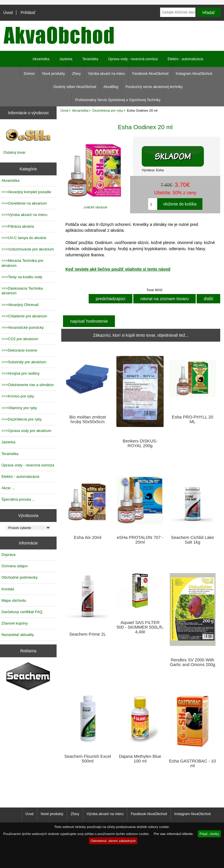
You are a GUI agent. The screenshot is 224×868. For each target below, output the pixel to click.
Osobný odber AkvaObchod (75, 87)
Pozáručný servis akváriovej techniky (154, 87)
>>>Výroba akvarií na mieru (24, 215)
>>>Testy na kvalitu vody (22, 277)
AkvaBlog (111, 87)
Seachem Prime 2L (87, 634)
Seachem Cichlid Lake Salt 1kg (192, 540)
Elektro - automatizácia (185, 59)
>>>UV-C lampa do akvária (24, 238)
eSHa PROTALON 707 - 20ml (140, 540)
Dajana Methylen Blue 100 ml (140, 759)
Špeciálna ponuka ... (18, 499)
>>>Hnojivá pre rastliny (21, 373)
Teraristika (90, 59)
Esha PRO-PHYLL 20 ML (192, 419)
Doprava (8, 555)
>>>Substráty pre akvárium (24, 362)
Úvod (8, 13)
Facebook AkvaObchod (150, 74)
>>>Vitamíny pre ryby (19, 408)
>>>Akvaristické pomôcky (23, 327)
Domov (29, 74)
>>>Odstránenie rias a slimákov (28, 385)
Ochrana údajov (15, 566)
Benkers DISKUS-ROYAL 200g (140, 443)
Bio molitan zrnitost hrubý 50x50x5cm (88, 419)
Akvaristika (80, 110)
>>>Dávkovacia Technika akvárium (22, 291)
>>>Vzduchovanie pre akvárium (28, 249)
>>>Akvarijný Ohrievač (20, 305)
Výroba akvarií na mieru (107, 74)
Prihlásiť (28, 13)
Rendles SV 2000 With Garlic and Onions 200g (192, 662)
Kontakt (8, 589)
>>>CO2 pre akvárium (20, 339)
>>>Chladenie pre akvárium (24, 316)
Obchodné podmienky (20, 577)
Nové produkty (54, 74)
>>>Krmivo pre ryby (18, 396)
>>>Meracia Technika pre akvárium (22, 263)
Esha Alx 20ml (87, 537)
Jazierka (66, 59)
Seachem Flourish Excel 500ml (87, 759)
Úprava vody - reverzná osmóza (133, 59)
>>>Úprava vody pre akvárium (26, 431)
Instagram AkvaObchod (194, 74)
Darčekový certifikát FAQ (22, 612)
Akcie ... (8, 488)
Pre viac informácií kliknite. (174, 834)
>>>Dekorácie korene (19, 350)
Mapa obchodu (14, 600)
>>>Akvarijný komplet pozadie (26, 192)
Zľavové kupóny (15, 623)
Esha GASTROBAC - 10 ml (193, 763)
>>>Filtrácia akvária (18, 226)
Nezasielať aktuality (18, 635)
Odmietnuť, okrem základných (113, 841)
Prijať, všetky (209, 834)
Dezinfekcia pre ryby (108, 110)
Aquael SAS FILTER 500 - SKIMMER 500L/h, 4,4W (140, 627)
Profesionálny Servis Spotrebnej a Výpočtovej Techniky (118, 100)
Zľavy (76, 74)
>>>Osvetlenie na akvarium (24, 203)
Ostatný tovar (15, 152)
